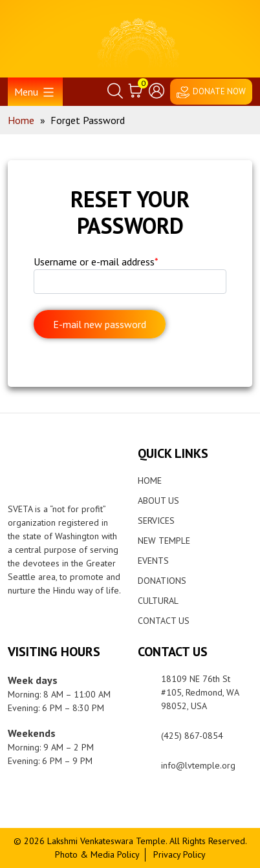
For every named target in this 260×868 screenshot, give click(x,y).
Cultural (158, 601)
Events (153, 561)
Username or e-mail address (96, 262)
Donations (162, 581)
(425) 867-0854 (192, 736)
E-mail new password (100, 324)
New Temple (164, 541)
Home (150, 480)
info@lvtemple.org (198, 765)
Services (156, 521)
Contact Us (164, 621)
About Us (158, 501)
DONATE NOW (219, 91)
